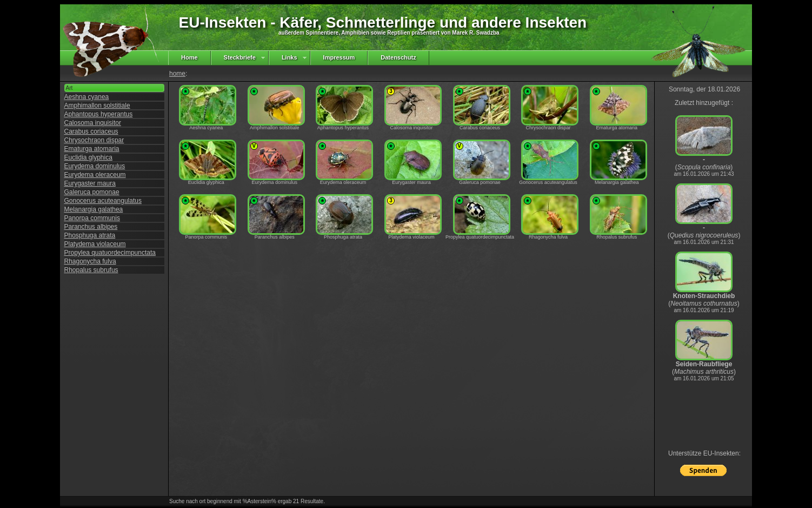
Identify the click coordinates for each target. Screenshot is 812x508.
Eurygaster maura (90, 183)
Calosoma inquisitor (93, 123)
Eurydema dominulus (95, 166)
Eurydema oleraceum (95, 175)
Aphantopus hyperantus (99, 114)
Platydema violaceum (95, 244)
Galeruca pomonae (92, 192)
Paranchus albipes (91, 227)
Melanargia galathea (94, 209)
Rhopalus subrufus (91, 270)
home (177, 74)
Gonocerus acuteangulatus (103, 201)
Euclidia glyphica (88, 157)
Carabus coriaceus (91, 131)
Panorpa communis (92, 218)
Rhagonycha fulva (90, 261)
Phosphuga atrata (90, 235)
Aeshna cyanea (87, 97)
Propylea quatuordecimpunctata (110, 253)
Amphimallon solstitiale (97, 105)
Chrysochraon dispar (94, 140)
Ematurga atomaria (92, 149)
